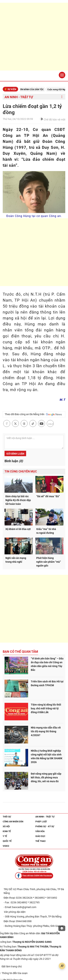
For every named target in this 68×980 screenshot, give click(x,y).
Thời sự (7, 817)
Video (6, 846)
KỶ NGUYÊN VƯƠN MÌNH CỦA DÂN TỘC (29, 90)
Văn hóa (40, 831)
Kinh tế (7, 831)
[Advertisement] (34, 37)
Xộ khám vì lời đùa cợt (18, 529)
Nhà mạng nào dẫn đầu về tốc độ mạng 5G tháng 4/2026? (46, 731)
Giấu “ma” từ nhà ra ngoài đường (46, 531)
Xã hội (6, 826)
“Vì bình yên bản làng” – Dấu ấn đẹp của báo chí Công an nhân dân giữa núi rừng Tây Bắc (47, 664)
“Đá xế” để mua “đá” (48, 496)
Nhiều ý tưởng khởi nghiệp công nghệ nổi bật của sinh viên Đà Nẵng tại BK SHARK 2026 (47, 756)
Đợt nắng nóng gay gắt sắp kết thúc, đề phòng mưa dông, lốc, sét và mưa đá (46, 777)
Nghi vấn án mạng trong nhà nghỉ (16, 560)
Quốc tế (7, 841)
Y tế (5, 836)
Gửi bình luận (15, 454)
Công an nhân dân (13, 822)
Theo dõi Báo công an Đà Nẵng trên (33, 414)
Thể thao (40, 841)
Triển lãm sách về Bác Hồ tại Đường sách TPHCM (47, 683)
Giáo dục (40, 836)
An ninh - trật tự (19, 97)
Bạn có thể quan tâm (20, 652)
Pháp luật (41, 822)
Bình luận (14, 461)
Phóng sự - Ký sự (45, 826)
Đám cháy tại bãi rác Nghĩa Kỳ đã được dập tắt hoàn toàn (18, 500)
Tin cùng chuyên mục (21, 471)
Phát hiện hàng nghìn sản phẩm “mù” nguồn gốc (49, 562)
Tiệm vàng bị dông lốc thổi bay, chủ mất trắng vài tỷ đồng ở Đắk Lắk (46, 708)
